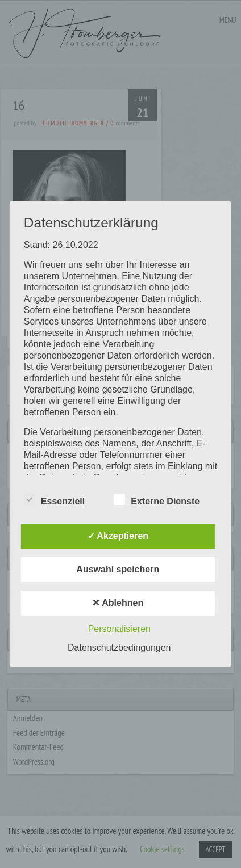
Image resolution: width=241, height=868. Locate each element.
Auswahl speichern (118, 569)
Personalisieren (119, 629)
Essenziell (54, 500)
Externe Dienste (157, 500)
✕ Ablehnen (118, 603)
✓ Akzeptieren (118, 536)
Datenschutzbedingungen (119, 648)
